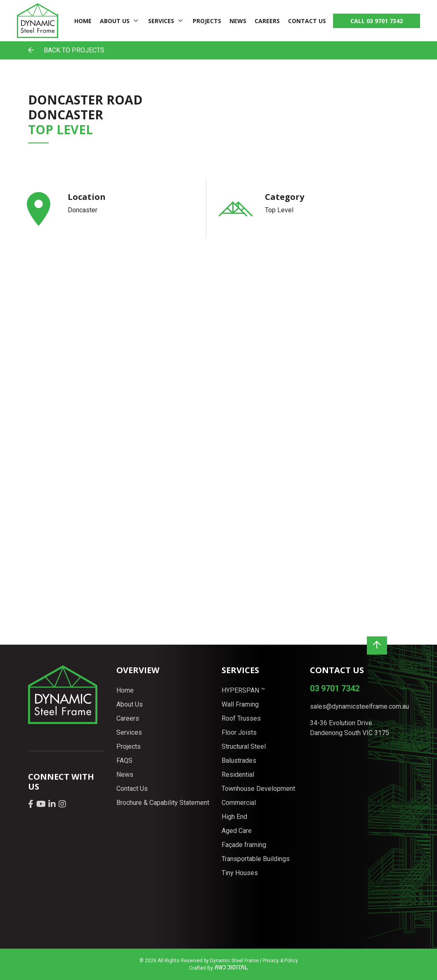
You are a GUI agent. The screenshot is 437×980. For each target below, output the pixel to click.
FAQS (124, 761)
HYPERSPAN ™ (243, 690)
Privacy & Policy (280, 961)
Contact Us (307, 21)
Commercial (239, 803)
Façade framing (244, 845)
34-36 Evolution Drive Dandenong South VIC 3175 (350, 728)
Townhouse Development (258, 789)
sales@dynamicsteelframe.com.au (359, 706)
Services (161, 21)
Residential (238, 775)
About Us (115, 21)
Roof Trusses (241, 718)
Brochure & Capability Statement (163, 803)
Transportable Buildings (256, 859)
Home (83, 21)
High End (234, 817)
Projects (207, 21)
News (238, 21)
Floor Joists (239, 732)
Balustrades (239, 761)
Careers (267, 21)
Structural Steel (244, 746)
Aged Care (237, 831)
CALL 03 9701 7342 (377, 21)
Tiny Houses (240, 873)
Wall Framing (240, 704)
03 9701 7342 (335, 688)
